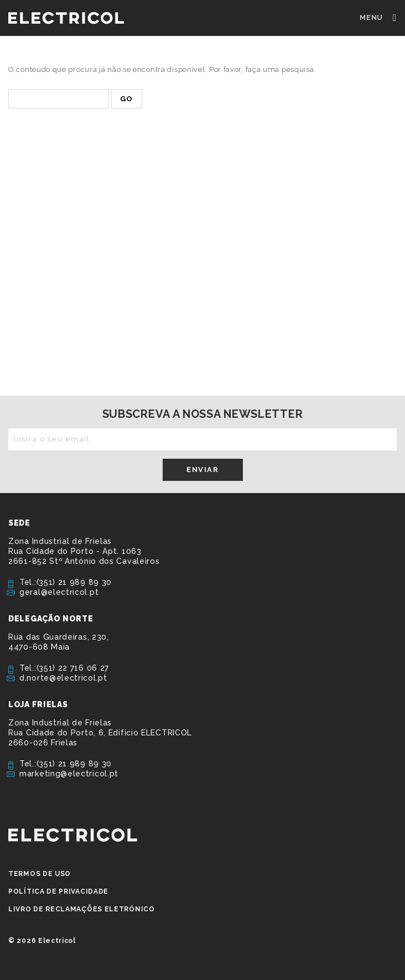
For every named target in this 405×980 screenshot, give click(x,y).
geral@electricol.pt (59, 592)
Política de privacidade (58, 891)
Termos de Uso (40, 874)
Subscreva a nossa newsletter (203, 414)
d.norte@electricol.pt (63, 678)
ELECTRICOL (73, 835)
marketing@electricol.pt (69, 774)
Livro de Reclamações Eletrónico (82, 909)
